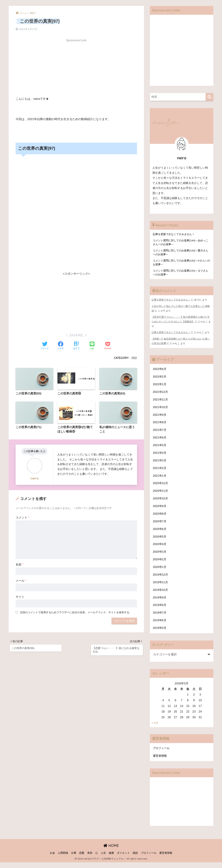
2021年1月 (160, 478)
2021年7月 (160, 432)
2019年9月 (160, 602)
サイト (20, 597)
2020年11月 (161, 494)
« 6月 (155, 728)
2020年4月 (160, 548)
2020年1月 (160, 571)
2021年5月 (160, 447)
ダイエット (123, 859)
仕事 (74, 859)
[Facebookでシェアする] (61, 346)
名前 (20, 565)
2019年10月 (161, 595)
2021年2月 (160, 470)
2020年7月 (160, 525)
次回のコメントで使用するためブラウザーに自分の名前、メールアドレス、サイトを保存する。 (76, 612)
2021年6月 (160, 439)
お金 (52, 859)
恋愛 (82, 859)
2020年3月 (160, 556)
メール (21, 581)
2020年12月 (161, 486)
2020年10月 (161, 501)
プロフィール (162, 754)
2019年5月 (160, 633)
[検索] (209, 97)
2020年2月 (160, 564)
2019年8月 (160, 610)
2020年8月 (160, 517)
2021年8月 (160, 424)
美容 (90, 859)
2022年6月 (160, 370)
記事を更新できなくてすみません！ (171, 301)
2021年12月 (161, 393)
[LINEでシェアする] (92, 346)
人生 (103, 859)
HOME (111, 851)
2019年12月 (161, 579)
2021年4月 (160, 455)
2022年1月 (160, 385)
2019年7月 (160, 618)
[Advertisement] (76, 68)
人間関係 (63, 859)
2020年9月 (160, 509)
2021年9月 (160, 416)
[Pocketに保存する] (108, 346)
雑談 (134, 358)
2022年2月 (160, 377)
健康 (111, 859)
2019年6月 (160, 625)
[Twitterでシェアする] (45, 346)
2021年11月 (161, 401)
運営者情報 (160, 762)
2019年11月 (161, 587)
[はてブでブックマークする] (76, 346)
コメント (22, 518)
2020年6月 (160, 532)
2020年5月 (160, 540)
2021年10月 (161, 408)
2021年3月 (160, 463)
